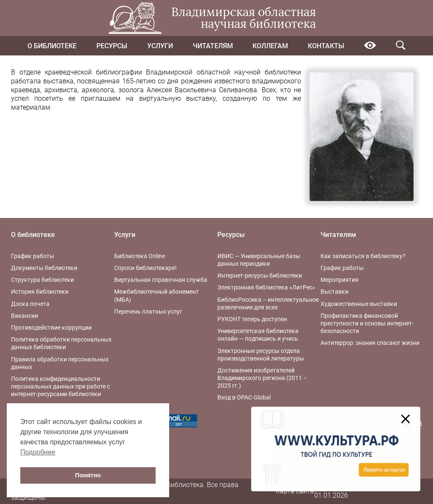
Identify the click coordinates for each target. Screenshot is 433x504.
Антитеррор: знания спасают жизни (370, 343)
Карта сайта (295, 491)
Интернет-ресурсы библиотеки (260, 275)
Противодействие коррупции (51, 328)
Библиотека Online (140, 256)
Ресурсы (112, 46)
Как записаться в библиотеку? (363, 256)
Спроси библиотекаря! (145, 268)
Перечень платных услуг (148, 311)
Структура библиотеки (42, 280)
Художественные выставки (359, 304)
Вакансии (25, 316)
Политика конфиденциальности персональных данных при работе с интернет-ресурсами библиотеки (60, 386)
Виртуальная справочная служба (161, 280)
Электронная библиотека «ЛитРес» (266, 287)
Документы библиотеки (44, 268)
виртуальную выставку (178, 98)
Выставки (334, 292)
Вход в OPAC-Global (244, 397)
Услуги (160, 46)
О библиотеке (52, 46)
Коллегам (270, 46)
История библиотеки (40, 292)
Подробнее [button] (38, 452)
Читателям (213, 46)
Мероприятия (340, 280)
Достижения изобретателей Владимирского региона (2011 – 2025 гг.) (262, 378)
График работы (33, 256)
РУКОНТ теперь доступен (252, 319)
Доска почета (30, 304)
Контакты (326, 46)
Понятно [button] (88, 475)
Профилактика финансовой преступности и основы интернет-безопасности (367, 323)
